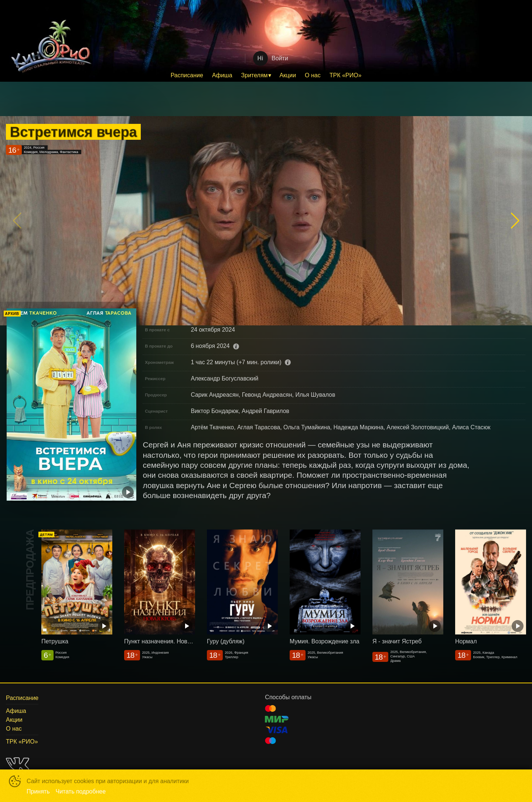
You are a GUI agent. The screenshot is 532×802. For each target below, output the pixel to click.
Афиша (222, 75)
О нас (313, 75)
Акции (288, 75)
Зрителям (255, 75)
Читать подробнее (81, 791)
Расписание (187, 75)
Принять (38, 791)
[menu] (266, 75)
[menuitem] (187, 75)
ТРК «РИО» (346, 75)
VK (18, 764)
